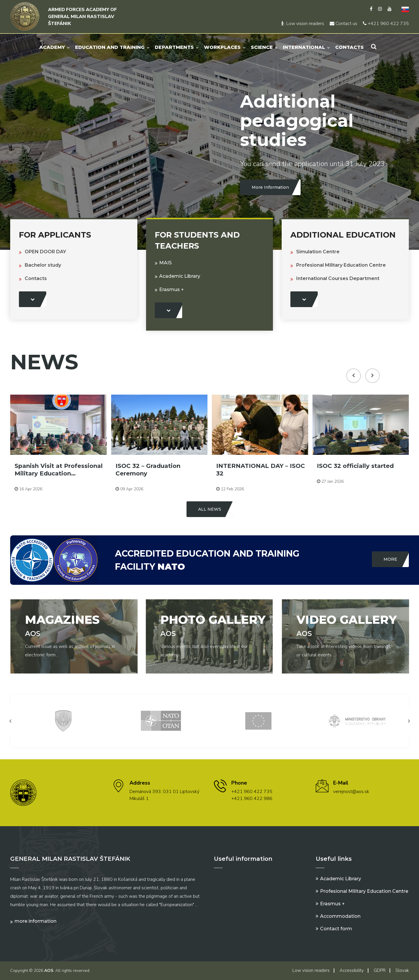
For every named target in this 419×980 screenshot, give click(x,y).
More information (35, 921)
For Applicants (55, 235)
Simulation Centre (318, 252)
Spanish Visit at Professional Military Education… (59, 470)
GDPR (380, 970)
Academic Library (180, 276)
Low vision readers (303, 24)
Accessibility (352, 970)
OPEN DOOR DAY (45, 252)
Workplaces (222, 47)
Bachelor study (43, 265)
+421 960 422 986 (252, 799)
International (304, 47)
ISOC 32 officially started (355, 466)
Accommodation (340, 916)
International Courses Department (338, 278)
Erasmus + (172, 289)
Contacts (349, 47)
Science (262, 47)
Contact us (343, 24)
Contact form (336, 929)
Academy (52, 47)
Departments (174, 47)
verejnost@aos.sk (351, 792)
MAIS (165, 263)
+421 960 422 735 (386, 24)
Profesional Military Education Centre (341, 265)
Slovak (402, 970)
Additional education (343, 235)
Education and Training (110, 47)
